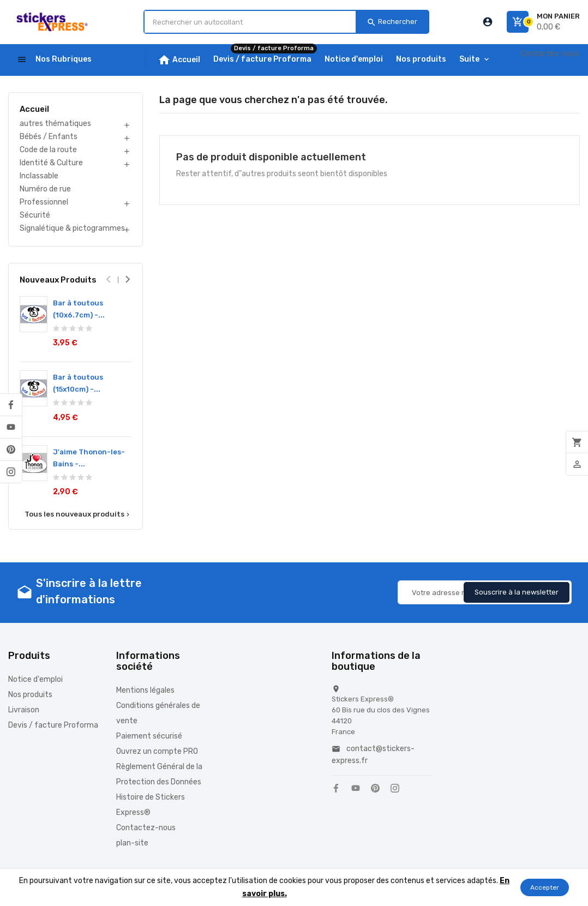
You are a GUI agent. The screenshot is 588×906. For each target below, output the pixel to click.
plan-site (132, 843)
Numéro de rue (45, 189)
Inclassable (39, 176)
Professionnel (44, 202)
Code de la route (48, 150)
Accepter (545, 887)
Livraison (24, 710)
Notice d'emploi (35, 679)
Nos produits (30, 695)
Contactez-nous (550, 54)
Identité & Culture (51, 163)
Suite (469, 59)
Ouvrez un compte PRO (157, 751)
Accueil (34, 109)
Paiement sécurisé (149, 736)
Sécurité (35, 215)
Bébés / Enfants (49, 137)
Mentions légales (145, 690)
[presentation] (108, 280)
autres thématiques (55, 124)
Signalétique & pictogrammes (72, 228)
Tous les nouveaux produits (78, 514)
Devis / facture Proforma (53, 725)
